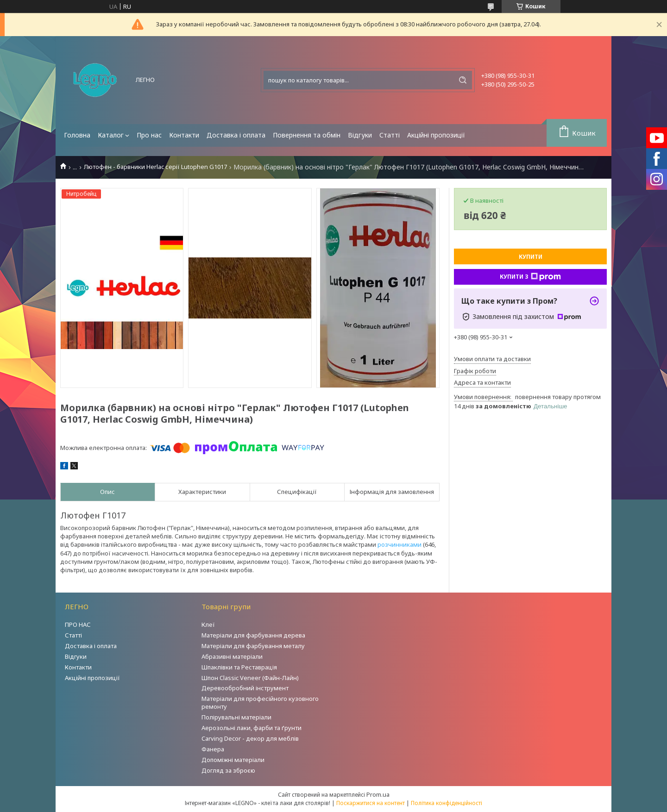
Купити (531, 257)
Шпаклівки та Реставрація (239, 667)
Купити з (530, 277)
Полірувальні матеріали (236, 717)
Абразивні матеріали (232, 656)
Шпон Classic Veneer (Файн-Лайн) (250, 678)
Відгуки (360, 135)
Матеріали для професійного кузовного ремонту (260, 703)
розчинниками (400, 544)
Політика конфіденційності (447, 803)
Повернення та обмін (307, 135)
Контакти (184, 135)
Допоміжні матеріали (233, 760)
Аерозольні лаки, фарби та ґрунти (252, 728)
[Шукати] (463, 80)
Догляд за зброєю (228, 770)
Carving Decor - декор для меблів (250, 738)
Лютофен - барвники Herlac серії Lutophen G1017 (155, 167)
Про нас (149, 135)
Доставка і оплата (236, 135)
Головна (77, 135)
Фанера (213, 749)
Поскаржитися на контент (371, 803)
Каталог (111, 135)
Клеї (208, 625)
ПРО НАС (78, 625)
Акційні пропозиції (436, 135)
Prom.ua (378, 794)
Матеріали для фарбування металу (253, 646)
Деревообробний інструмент (245, 688)
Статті (390, 135)
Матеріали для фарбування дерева (253, 635)
